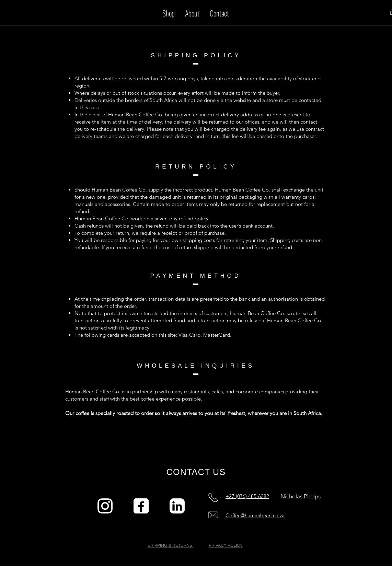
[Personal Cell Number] (213, 497)
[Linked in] (177, 506)
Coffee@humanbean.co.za (255, 515)
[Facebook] (141, 506)
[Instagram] (105, 506)
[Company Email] (213, 515)
